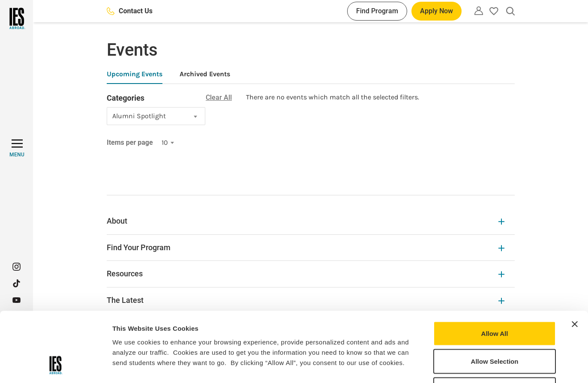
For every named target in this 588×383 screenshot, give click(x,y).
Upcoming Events (135, 74)
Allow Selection (495, 299)
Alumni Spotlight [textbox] (139, 116)
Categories (126, 98)
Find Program (377, 11)
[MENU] (17, 148)
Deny (495, 327)
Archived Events (205, 74)
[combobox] (156, 116)
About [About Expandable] (306, 221)
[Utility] (479, 11)
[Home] (16, 18)
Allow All (495, 271)
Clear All (219, 97)
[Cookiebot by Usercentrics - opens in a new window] (55, 366)
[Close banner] (575, 261)
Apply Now (436, 11)
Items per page (130, 142)
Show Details (450, 366)
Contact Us (130, 11)
